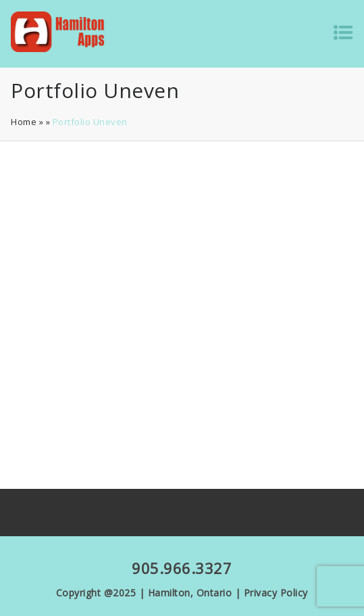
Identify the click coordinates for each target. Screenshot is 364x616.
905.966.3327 (182, 568)
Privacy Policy (276, 593)
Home (24, 122)
